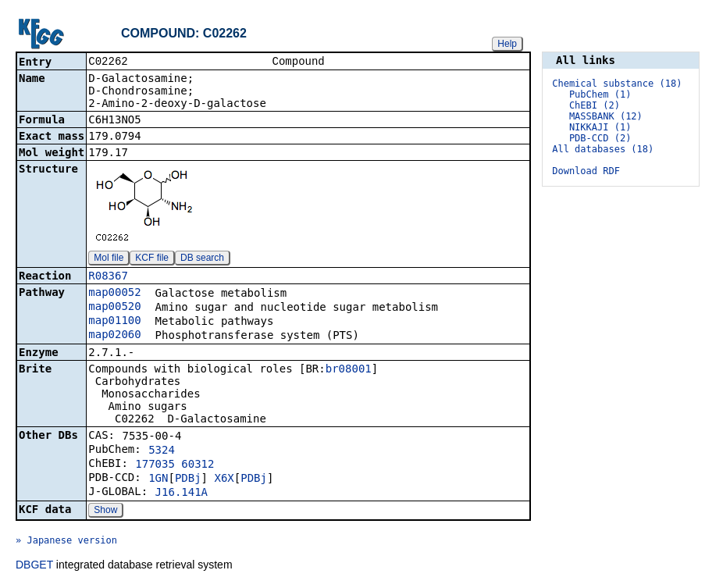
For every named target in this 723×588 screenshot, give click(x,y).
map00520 (114, 308)
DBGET (34, 566)
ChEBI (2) (595, 105)
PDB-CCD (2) (600, 138)
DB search (202, 259)
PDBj (188, 479)
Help (507, 44)
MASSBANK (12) (606, 116)
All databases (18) (603, 149)
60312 (198, 465)
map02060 (114, 336)
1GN (158, 479)
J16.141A (182, 494)
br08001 (349, 370)
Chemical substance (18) (617, 84)
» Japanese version (66, 542)
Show (105, 511)
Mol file (109, 259)
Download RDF (586, 171)
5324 (162, 451)
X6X (224, 479)
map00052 (114, 294)
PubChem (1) (600, 94)
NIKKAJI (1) (600, 127)
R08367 (108, 277)
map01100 (114, 322)
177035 (155, 465)
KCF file (152, 259)
